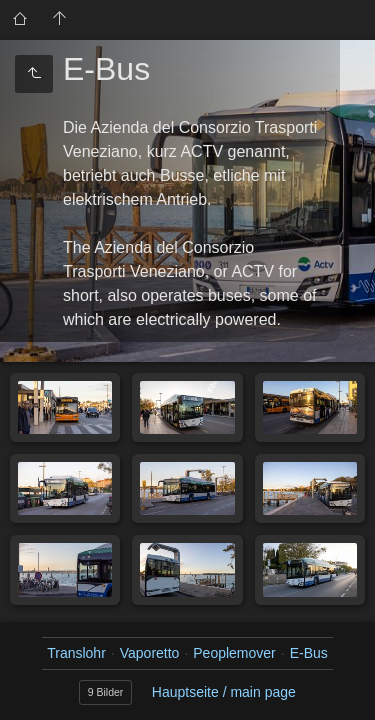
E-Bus (309, 653)
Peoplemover (234, 653)
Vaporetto (150, 653)
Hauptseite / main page (224, 692)
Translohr (76, 653)
